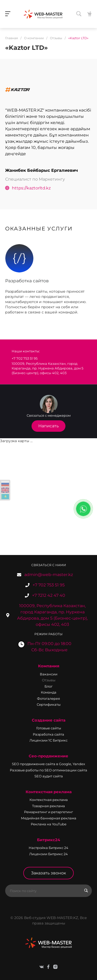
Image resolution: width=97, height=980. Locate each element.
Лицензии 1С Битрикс (48, 740)
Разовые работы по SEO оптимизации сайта (48, 770)
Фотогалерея (48, 698)
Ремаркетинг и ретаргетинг (48, 812)
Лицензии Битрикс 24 (48, 854)
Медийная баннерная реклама (49, 818)
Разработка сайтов (27, 281)
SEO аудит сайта (49, 776)
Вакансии (49, 674)
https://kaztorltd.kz (28, 188)
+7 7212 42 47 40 (49, 595)
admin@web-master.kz (49, 575)
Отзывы (49, 680)
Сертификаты (49, 704)
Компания (49, 666)
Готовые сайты (49, 728)
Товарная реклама (48, 806)
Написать (48, 426)
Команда (49, 692)
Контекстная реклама (49, 792)
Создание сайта (49, 720)
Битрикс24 (48, 840)
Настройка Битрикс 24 (48, 848)
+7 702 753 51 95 (49, 585)
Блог (48, 686)
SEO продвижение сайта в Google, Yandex (48, 764)
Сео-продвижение (48, 756)
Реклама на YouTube (49, 824)
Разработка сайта (48, 734)
